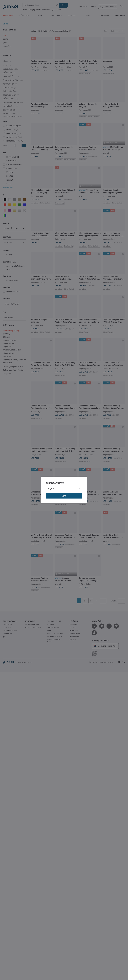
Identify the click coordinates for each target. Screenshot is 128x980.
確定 (64, 496)
